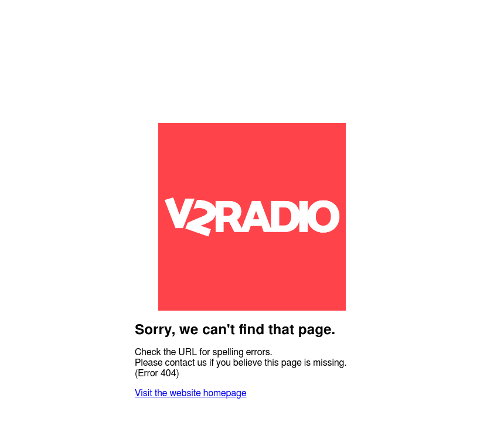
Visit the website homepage (190, 393)
